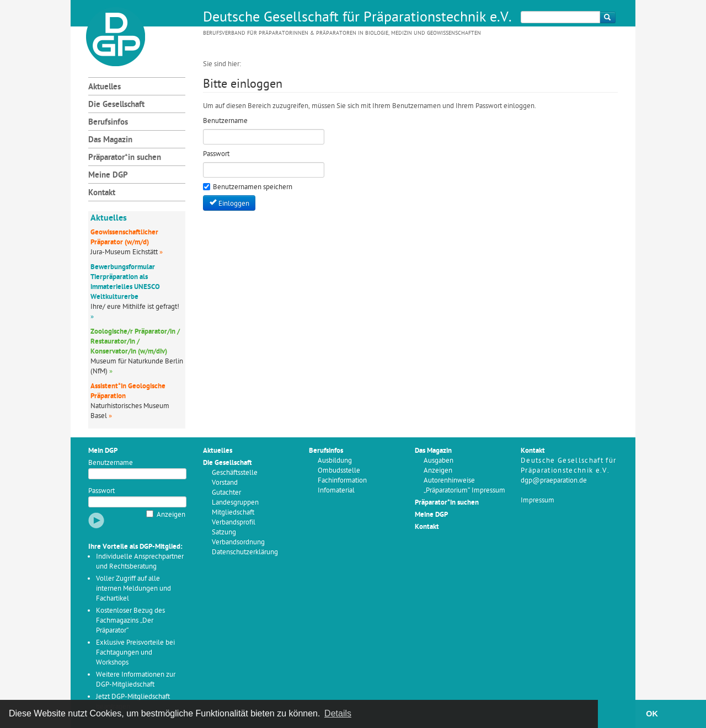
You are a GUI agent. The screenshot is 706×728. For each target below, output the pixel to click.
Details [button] (338, 713)
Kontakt (102, 193)
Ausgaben (438, 461)
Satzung (224, 532)
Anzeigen (171, 515)
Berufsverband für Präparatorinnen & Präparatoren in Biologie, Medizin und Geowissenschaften (342, 33)
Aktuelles (105, 87)
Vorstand (225, 483)
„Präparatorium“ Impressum (464, 491)
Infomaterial (336, 491)
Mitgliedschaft (233, 513)
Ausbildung (335, 461)
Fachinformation (342, 481)
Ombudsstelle (339, 471)
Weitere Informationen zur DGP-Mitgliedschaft (136, 680)
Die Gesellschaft (116, 105)
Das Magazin (110, 140)
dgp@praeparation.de (554, 481)
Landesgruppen (235, 503)
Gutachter (226, 493)
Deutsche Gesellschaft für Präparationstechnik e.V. (357, 18)
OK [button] (652, 714)
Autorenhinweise (449, 481)
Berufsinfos (108, 123)
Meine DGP (108, 176)
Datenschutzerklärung (245, 552)
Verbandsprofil (234, 523)
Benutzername (111, 463)
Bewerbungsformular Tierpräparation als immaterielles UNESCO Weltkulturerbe (125, 282)
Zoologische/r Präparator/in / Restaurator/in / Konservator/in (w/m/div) (135, 342)
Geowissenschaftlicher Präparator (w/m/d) (124, 237)
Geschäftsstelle (235, 473)
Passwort (101, 491)
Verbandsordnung (238, 542)
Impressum (537, 500)
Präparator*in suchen (125, 158)
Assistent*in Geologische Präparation (128, 391)
